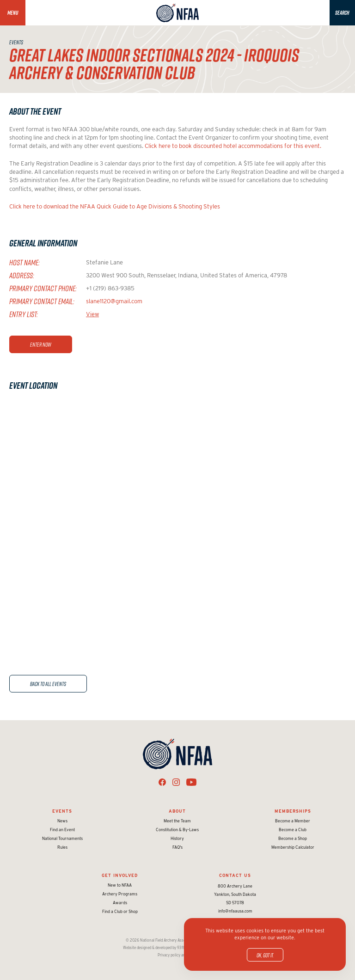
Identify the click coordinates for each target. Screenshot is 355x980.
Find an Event (62, 830)
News (62, 821)
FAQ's (177, 847)
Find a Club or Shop (120, 911)
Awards (120, 903)
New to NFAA (120, 885)
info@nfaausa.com (235, 911)
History (177, 838)
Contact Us (235, 875)
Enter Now (41, 344)
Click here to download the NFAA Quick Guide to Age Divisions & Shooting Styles (115, 206)
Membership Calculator (293, 847)
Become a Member (293, 821)
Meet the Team (177, 821)
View (92, 314)
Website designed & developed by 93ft (154, 948)
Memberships (293, 811)
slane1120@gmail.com (114, 301)
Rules (62, 847)
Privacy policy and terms (178, 955)
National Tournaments (62, 838)
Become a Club (293, 830)
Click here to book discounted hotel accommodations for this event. (233, 146)
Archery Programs (120, 894)
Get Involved (120, 875)
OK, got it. (265, 955)
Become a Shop (293, 838)
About (177, 811)
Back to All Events (48, 684)
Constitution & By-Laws (177, 830)
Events (62, 811)
